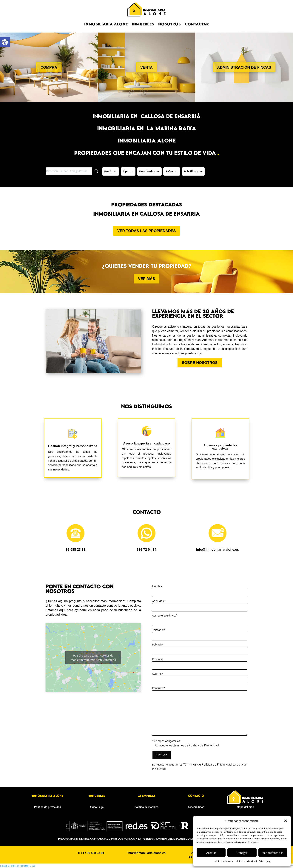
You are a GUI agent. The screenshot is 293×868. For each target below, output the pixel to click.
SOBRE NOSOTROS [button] (200, 363)
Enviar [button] (162, 755)
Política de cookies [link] (223, 861)
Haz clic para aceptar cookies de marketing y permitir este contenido (93, 658)
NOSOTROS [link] (170, 24)
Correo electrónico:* (165, 615)
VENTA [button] (146, 67)
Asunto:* (158, 674)
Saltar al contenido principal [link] (18, 866)
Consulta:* (159, 688)
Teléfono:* (159, 630)
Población (158, 644)
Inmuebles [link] (143, 24)
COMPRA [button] (49, 67)
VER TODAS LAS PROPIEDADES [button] (146, 231)
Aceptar (211, 853)
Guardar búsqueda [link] (222, 171)
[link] (5, 42)
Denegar (242, 853)
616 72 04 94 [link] (146, 550)
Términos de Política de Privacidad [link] (208, 764)
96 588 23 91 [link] (76, 550)
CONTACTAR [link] (197, 24)
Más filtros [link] (193, 171)
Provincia (158, 659)
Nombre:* (158, 586)
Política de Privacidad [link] (246, 861)
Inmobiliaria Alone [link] (106, 24)
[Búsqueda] (96, 171)
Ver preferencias (273, 853)
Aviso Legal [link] (265, 861)
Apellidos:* (159, 601)
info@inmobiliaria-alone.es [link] (218, 550)
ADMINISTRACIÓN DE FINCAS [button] (244, 67)
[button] (286, 821)
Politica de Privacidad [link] (204, 745)
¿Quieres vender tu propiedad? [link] (147, 266)
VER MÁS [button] (146, 279)
